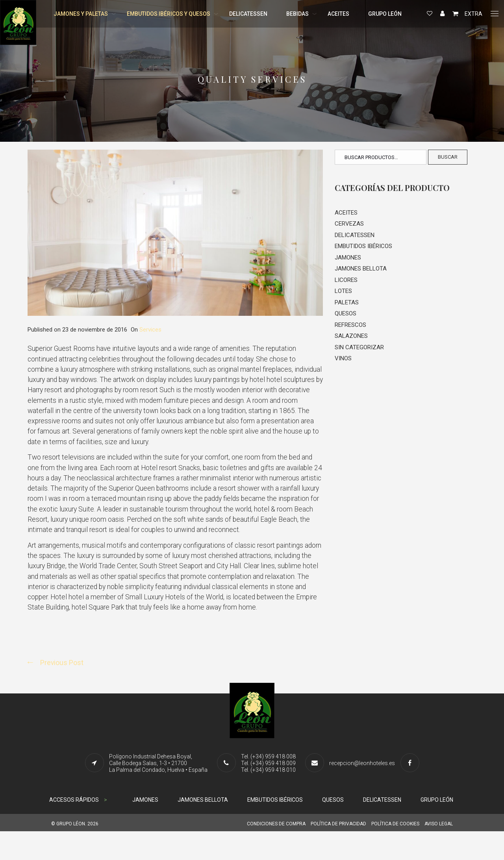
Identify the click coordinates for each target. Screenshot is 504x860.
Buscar (448, 157)
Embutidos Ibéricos (363, 248)
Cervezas (349, 224)
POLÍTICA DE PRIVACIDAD (338, 853)
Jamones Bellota (361, 271)
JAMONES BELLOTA (203, 828)
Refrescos (350, 329)
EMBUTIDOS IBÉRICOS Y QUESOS (169, 14)
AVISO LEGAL (439, 853)
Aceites (346, 213)
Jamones (348, 259)
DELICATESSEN (248, 14)
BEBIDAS (297, 14)
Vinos (343, 364)
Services (150, 330)
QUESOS (333, 828)
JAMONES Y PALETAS (81, 14)
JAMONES (145, 828)
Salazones (351, 341)
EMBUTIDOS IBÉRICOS (275, 828)
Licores (346, 283)
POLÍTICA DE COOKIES (395, 853)
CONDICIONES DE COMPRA (276, 853)
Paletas (347, 306)
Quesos (346, 317)
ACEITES (338, 14)
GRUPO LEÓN (385, 14)
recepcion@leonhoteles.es (362, 792)
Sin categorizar (359, 352)
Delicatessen (355, 236)
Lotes (343, 294)
